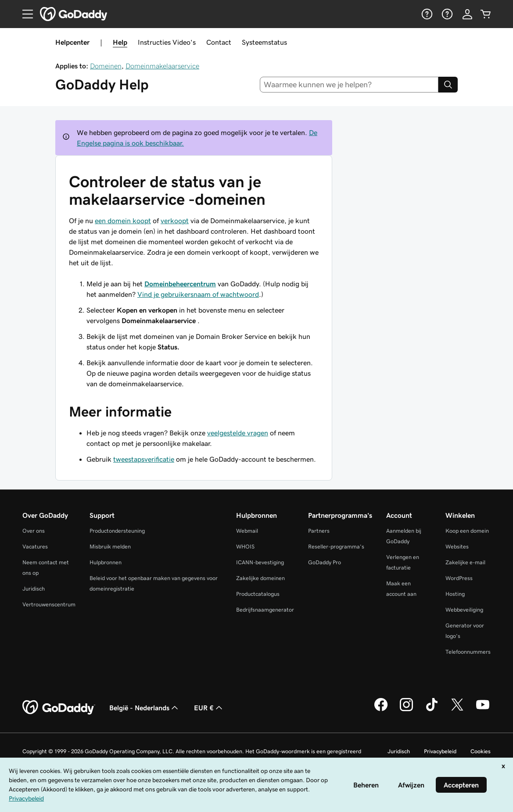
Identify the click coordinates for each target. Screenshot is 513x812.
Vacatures (35, 547)
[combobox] (349, 85)
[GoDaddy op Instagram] (406, 710)
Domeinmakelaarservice (162, 66)
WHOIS (245, 547)
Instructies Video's (167, 42)
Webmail (247, 531)
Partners (319, 531)
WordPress (459, 578)
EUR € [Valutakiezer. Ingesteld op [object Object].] (209, 708)
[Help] (426, 14)
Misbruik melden (110, 547)
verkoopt (175, 221)
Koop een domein (467, 531)
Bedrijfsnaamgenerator (265, 610)
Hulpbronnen (106, 562)
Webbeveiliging (464, 610)
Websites (457, 547)
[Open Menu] (24, 14)
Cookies (481, 751)
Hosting (455, 594)
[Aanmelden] (467, 14)
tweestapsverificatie (144, 459)
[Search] (448, 85)
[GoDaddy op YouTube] (483, 710)
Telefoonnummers (468, 652)
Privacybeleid (440, 751)
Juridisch (34, 589)
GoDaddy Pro (325, 562)
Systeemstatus (264, 42)
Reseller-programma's (336, 547)
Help (120, 42)
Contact (219, 42)
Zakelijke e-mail (465, 562)
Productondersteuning (117, 531)
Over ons (34, 531)
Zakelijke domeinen (260, 578)
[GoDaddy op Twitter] (457, 710)
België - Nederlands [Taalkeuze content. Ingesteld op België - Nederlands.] (145, 708)
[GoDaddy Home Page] (59, 708)
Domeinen (106, 66)
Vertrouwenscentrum (49, 604)
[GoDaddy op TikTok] (432, 710)
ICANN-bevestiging (260, 562)
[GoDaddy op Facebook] (381, 710)
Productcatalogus (258, 594)
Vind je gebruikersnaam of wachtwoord (198, 294)
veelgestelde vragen (238, 433)
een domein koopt (123, 221)
